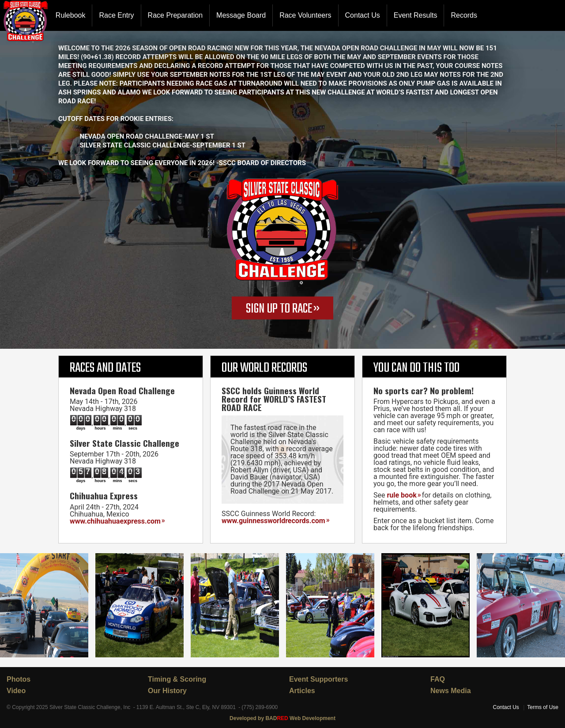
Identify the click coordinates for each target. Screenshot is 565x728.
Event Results (416, 15)
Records (464, 15)
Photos (19, 679)
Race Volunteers (305, 15)
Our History (167, 691)
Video (16, 691)
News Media (451, 691)
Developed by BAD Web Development (282, 718)
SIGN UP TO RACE (279, 309)
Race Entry (116, 15)
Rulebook (71, 15)
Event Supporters (318, 679)
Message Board (241, 15)
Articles (302, 691)
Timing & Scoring (177, 679)
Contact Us (363, 15)
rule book (401, 495)
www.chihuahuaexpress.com (115, 521)
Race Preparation (175, 15)
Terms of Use (543, 707)
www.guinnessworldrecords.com (273, 521)
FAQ (438, 679)
